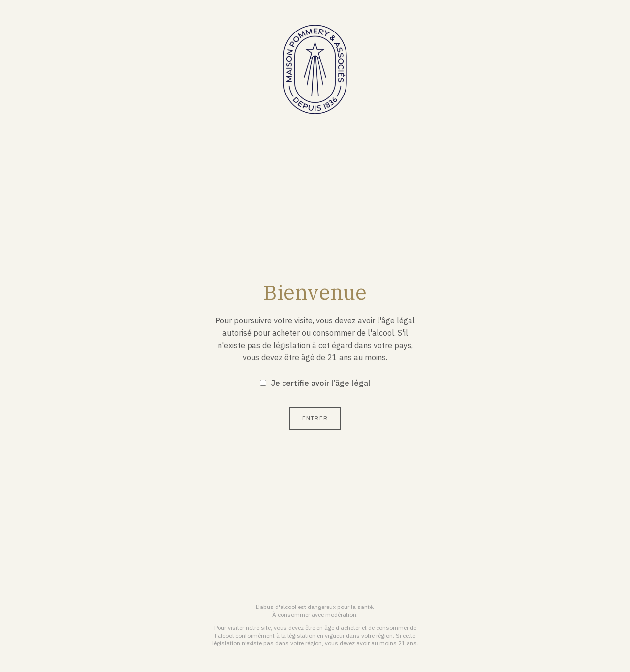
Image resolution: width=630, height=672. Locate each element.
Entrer (315, 418)
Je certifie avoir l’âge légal (321, 383)
